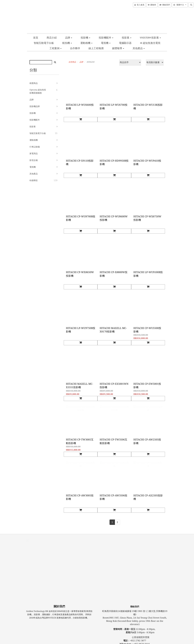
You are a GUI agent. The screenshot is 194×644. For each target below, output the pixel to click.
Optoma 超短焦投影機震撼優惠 (38, 91)
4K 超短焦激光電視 (150, 43)
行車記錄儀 (35, 147)
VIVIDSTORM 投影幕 (150, 38)
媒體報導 (118, 48)
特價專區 (34, 180)
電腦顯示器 (125, 43)
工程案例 (55, 48)
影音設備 (34, 160)
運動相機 (86, 43)
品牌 (69, 38)
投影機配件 (106, 38)
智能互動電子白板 (44, 43)
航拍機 (67, 43)
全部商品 (72, 62)
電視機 (106, 43)
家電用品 (34, 154)
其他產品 (139, 48)
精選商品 (34, 83)
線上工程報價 (96, 48)
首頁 (36, 38)
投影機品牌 (35, 106)
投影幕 (127, 38)
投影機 (85, 38)
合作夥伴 (75, 48)
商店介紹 (52, 38)
